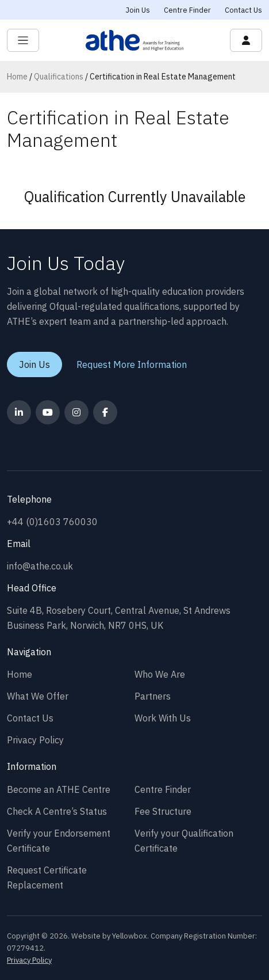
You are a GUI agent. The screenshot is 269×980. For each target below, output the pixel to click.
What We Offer (38, 696)
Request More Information (132, 364)
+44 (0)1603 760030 (52, 522)
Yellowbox (130, 936)
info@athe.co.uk (40, 566)
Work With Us (163, 718)
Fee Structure (163, 811)
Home (17, 77)
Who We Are (160, 674)
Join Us (138, 10)
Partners (153, 696)
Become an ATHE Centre (59, 789)
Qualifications (59, 77)
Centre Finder (187, 10)
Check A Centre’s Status (57, 811)
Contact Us (243, 10)
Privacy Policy (35, 740)
